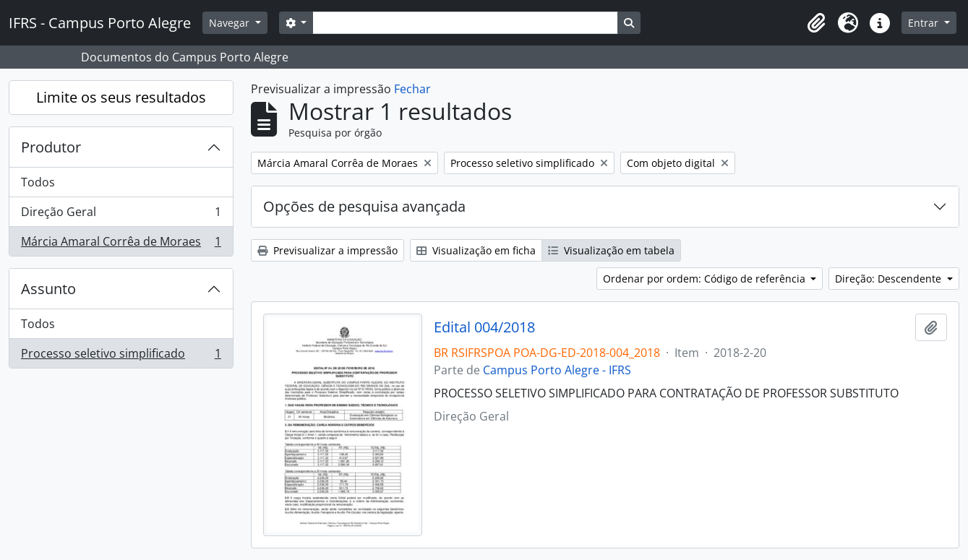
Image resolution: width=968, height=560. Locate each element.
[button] (816, 23)
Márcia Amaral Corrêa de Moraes (121, 244)
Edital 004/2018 (484, 327)
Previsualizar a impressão (327, 250)
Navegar (231, 23)
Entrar (925, 23)
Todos (38, 182)
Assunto (48, 289)
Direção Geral (121, 215)
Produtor (51, 147)
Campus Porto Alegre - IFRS (557, 370)
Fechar (412, 89)
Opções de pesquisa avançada (364, 206)
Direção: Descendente (890, 279)
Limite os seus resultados (121, 97)
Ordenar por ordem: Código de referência (706, 279)
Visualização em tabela (611, 250)
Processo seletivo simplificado (121, 356)
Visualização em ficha (476, 250)
